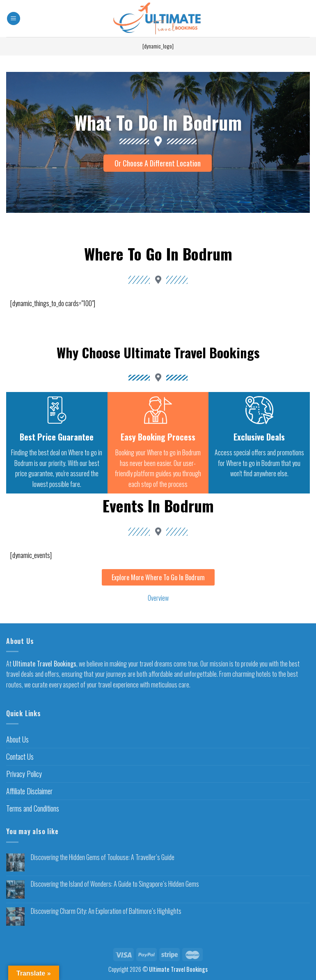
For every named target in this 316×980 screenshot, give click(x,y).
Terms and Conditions (33, 808)
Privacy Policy (24, 774)
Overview (158, 598)
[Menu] (14, 19)
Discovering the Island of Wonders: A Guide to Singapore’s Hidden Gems (115, 884)
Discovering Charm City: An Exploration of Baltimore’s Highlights (106, 912)
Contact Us (20, 757)
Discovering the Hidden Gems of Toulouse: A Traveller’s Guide (103, 857)
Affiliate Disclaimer (29, 791)
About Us (17, 740)
